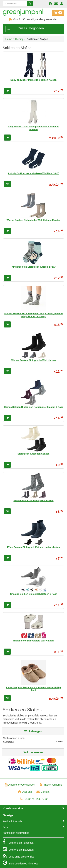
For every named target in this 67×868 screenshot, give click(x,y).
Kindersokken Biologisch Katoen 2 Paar (33, 267)
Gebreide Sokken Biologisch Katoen (34, 500)
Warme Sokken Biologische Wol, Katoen (33, 360)
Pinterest (20, 863)
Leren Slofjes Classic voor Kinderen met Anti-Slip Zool (34, 689)
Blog (19, 856)
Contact (43, 792)
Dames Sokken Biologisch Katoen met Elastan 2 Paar (33, 407)
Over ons (25, 792)
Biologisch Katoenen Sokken (33, 454)
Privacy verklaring (51, 785)
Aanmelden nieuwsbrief (16, 833)
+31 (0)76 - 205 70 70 (34, 799)
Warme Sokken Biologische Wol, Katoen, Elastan (34, 220)
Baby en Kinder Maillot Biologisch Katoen (34, 80)
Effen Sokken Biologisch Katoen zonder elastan (33, 547)
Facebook (18, 842)
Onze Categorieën (31, 28)
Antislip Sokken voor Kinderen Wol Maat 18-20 (33, 173)
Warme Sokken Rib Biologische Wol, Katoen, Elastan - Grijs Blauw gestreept (33, 315)
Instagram (18, 849)
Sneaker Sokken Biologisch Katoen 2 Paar (33, 594)
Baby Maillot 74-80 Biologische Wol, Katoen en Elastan (34, 128)
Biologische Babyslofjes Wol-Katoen (34, 641)
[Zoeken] (30, 4)
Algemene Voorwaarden (20, 785)
